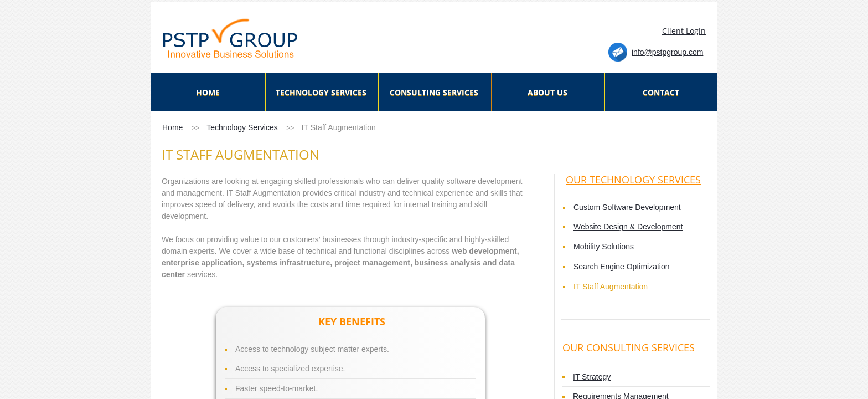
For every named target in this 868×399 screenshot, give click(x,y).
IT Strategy (592, 377)
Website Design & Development (628, 227)
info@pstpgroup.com (667, 52)
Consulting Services (434, 92)
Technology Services (242, 127)
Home (172, 127)
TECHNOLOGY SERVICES (321, 92)
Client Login (684, 31)
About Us (547, 92)
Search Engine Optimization (622, 267)
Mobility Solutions (604, 247)
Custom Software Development (627, 207)
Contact (661, 92)
